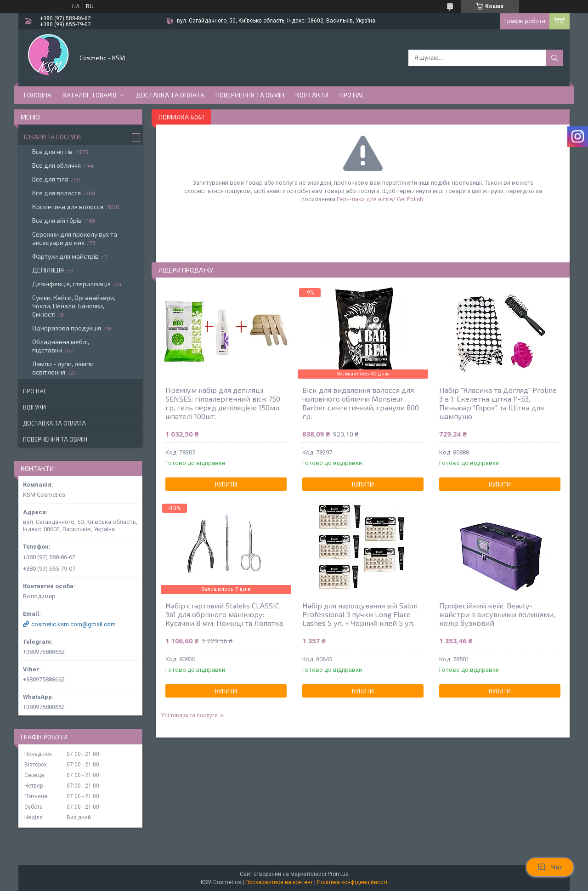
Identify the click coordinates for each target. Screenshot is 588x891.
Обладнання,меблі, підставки (61, 346)
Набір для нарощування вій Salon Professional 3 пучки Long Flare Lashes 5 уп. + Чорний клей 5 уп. (360, 614)
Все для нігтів (52, 151)
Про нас (352, 95)
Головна (38, 95)
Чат (550, 867)
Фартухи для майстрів (65, 256)
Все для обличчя (57, 165)
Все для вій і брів (57, 220)
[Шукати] (554, 58)
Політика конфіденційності (352, 882)
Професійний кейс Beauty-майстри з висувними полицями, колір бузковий (497, 614)
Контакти (312, 95)
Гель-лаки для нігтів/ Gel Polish (380, 199)
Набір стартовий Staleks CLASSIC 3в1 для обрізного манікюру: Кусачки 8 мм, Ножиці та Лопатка (224, 614)
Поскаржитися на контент (279, 882)
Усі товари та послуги (189, 715)
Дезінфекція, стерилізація (71, 284)
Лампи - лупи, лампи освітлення (63, 368)
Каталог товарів (89, 95)
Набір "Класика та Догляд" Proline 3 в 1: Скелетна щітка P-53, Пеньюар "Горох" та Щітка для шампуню (498, 403)
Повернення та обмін (250, 95)
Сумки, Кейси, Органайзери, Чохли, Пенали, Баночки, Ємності (74, 306)
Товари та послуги (52, 137)
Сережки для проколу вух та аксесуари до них (75, 238)
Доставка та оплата (170, 95)
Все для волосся (57, 193)
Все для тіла (50, 179)
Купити (226, 484)
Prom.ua (338, 874)
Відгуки (34, 407)
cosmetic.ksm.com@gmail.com (73, 624)
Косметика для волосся (68, 207)
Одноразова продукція (67, 328)
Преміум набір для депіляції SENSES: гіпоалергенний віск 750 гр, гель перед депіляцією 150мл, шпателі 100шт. (223, 403)
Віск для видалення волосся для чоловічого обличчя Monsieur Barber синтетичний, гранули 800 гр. (361, 403)
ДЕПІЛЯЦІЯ (48, 270)
